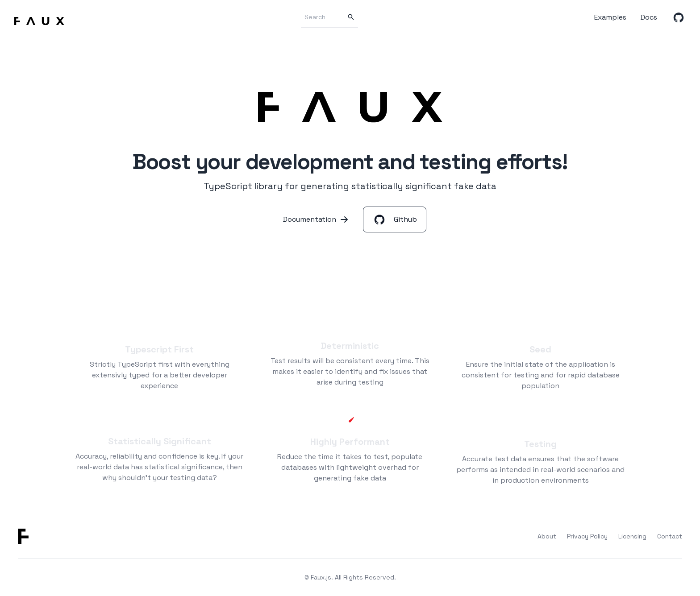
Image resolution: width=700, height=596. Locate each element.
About (547, 536)
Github (395, 219)
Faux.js (321, 577)
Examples (610, 17)
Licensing (632, 536)
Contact (670, 536)
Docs (649, 17)
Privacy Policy (587, 536)
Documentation (316, 219)
